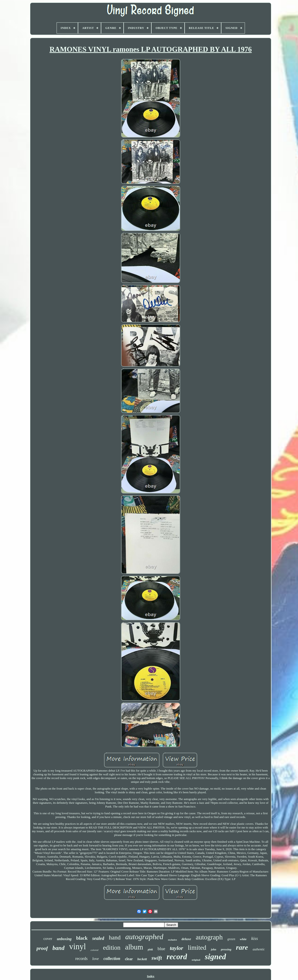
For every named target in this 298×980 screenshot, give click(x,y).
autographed (144, 937)
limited (197, 947)
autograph (209, 937)
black (82, 938)
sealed (98, 938)
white (243, 939)
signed (215, 957)
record (177, 957)
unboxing (64, 939)
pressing (226, 949)
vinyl (78, 947)
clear (129, 959)
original (196, 960)
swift (157, 958)
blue (161, 949)
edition (112, 948)
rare (242, 947)
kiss (255, 938)
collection (112, 959)
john (214, 949)
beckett (142, 959)
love (95, 959)
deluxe (186, 939)
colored (94, 950)
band (59, 948)
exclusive (172, 940)
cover (48, 939)
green (231, 939)
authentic (259, 949)
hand (115, 937)
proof (42, 948)
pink (150, 949)
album (134, 947)
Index (151, 976)
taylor (176, 948)
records (81, 959)
